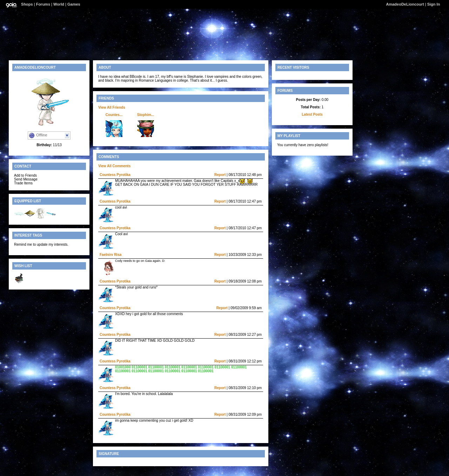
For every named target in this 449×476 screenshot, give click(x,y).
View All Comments (114, 166)
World (59, 4)
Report (220, 175)
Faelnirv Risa (110, 255)
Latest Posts (312, 114)
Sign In (434, 4)
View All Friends (112, 107)
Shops (27, 4)
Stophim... (146, 115)
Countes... (114, 115)
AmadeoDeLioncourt (405, 4)
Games (74, 4)
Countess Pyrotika (115, 175)
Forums (43, 4)
